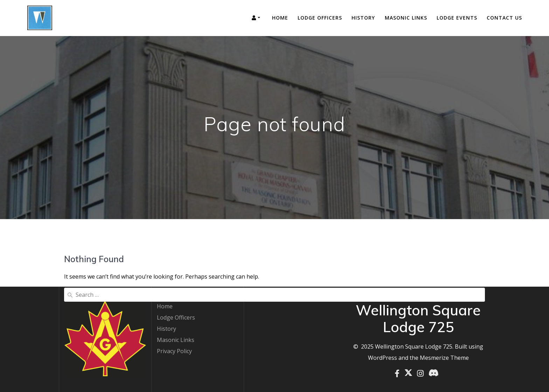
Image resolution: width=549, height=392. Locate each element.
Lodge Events (457, 18)
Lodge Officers (320, 18)
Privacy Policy (174, 351)
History (363, 18)
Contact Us (504, 18)
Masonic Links (406, 18)
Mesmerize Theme (444, 358)
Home (280, 18)
